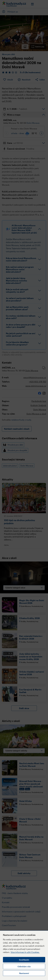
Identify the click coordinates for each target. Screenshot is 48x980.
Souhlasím (24, 960)
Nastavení (24, 973)
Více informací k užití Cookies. (25, 952)
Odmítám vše (24, 966)
